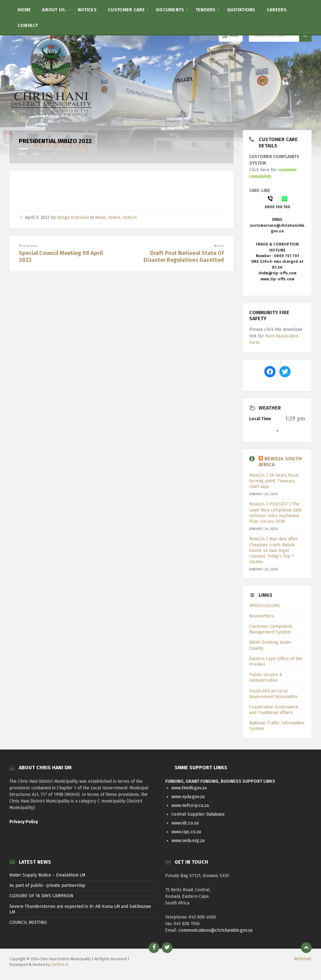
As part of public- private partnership (47, 885)
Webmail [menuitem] (303, 959)
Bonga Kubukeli (73, 217)
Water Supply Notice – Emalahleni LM (47, 875)
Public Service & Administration (266, 678)
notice (114, 217)
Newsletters (262, 616)
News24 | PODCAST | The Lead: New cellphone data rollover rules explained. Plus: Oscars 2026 (275, 513)
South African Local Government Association (273, 694)
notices (130, 217)
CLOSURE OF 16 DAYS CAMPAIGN (41, 896)
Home (22, 154)
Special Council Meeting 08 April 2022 (61, 257)
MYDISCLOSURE (265, 606)
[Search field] (280, 35)
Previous (28, 246)
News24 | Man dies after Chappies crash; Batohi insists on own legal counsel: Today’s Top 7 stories (274, 550)
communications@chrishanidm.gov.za (215, 930)
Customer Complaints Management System (271, 629)
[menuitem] (24, 9)
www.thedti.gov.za (189, 788)
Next (219, 246)
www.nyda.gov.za (188, 797)
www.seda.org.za (188, 841)
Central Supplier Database (198, 814)
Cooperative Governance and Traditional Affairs (274, 710)
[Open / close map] (231, 35)
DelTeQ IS (60, 965)
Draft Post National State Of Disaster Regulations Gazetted (184, 257)
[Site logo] (52, 118)
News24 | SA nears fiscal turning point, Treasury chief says (274, 481)
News (36, 154)
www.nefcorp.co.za (190, 805)
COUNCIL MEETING (28, 922)
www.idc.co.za (185, 823)
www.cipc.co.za (186, 832)
